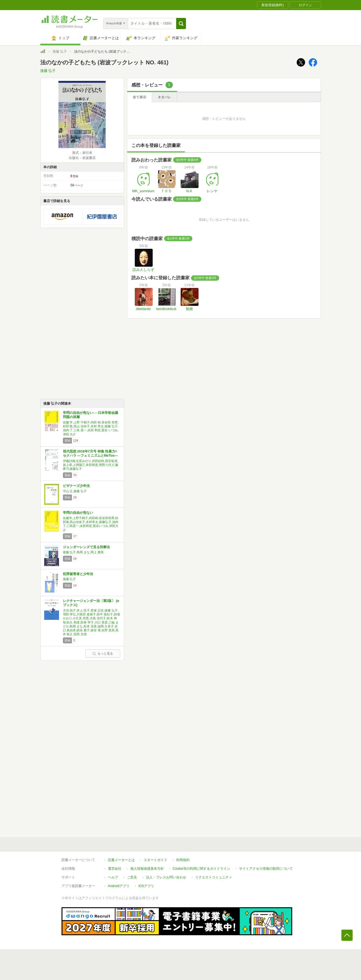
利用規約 (183, 860)
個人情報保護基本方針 (147, 869)
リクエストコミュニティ (214, 877)
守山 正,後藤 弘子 (75, 491)
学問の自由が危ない (78, 513)
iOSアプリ (146, 886)
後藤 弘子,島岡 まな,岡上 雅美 (83, 552)
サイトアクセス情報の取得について (266, 869)
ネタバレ (164, 97)
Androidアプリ (119, 886)
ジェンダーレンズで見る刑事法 (86, 547)
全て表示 (140, 97)
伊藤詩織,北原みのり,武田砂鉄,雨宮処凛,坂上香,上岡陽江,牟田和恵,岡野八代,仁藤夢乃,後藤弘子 (91, 465)
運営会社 (115, 869)
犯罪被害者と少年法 (78, 574)
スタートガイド (155, 860)
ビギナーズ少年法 (76, 486)
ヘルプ (113, 877)
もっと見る (103, 653)
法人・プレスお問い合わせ (166, 877)
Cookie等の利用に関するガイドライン (201, 869)
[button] (181, 24)
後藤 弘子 (60, 51)
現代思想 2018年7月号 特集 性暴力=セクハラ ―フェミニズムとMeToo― (90, 454)
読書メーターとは (121, 860)
